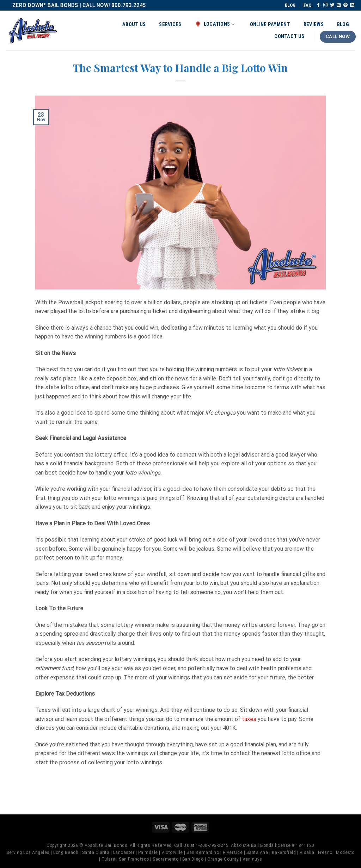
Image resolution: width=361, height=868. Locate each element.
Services (170, 25)
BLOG (290, 5)
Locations (215, 24)
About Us (134, 25)
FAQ (307, 5)
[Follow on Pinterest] (345, 5)
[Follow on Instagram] (325, 5)
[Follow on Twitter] (332, 5)
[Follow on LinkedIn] (352, 5)
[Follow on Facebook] (318, 5)
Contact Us (289, 36)
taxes (249, 719)
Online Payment (270, 25)
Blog (343, 25)
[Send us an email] (339, 5)
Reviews (314, 25)
